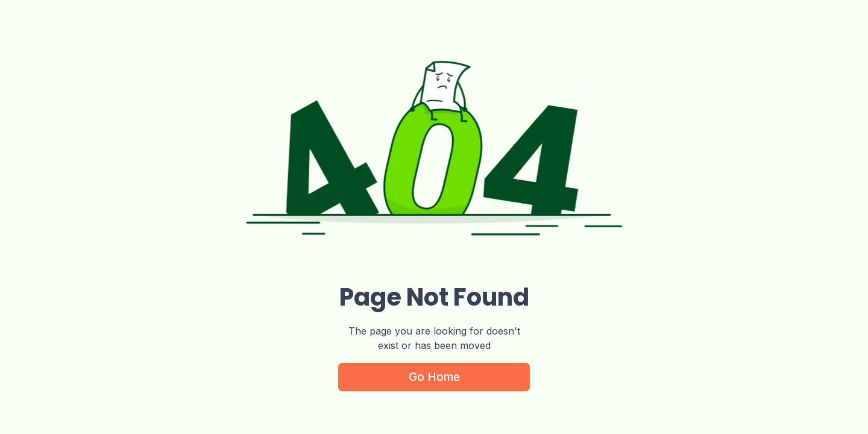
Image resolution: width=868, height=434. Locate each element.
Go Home (434, 377)
